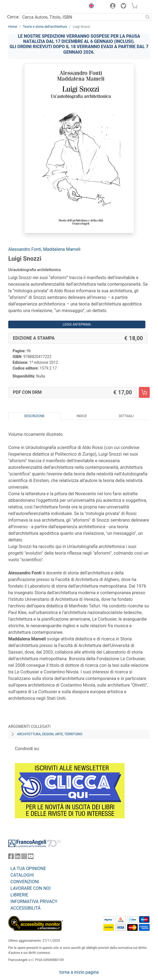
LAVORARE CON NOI (30, 888)
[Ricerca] (148, 17)
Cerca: (13, 17)
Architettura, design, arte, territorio (50, 734)
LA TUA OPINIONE (28, 868)
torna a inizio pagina (79, 972)
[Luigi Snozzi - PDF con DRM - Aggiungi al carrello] (144, 392)
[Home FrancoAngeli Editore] (27, 7)
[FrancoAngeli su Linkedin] (18, 858)
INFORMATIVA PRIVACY (34, 901)
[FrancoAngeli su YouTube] (31, 858)
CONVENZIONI (25, 882)
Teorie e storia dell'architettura (45, 27)
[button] (90, 7)
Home (13, 27)
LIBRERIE (19, 895)
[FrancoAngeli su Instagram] (24, 858)
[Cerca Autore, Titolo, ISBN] (82, 17)
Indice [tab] (82, 416)
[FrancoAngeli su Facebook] (11, 858)
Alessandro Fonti (25, 249)
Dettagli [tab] (126, 416)
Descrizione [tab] (34, 416)
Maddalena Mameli (62, 249)
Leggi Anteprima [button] (77, 324)
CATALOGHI (22, 875)
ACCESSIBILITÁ (26, 908)
